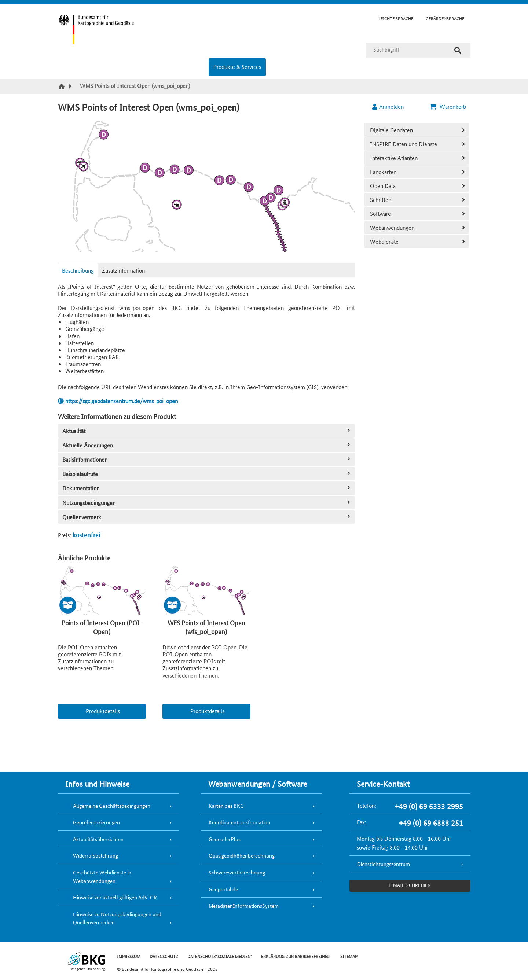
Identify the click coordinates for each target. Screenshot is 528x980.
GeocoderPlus (225, 839)
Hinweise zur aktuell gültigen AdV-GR (115, 897)
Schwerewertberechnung (237, 872)
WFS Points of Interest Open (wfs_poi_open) (206, 627)
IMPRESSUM (129, 956)
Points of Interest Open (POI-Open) (102, 627)
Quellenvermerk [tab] (207, 517)
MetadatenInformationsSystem (244, 906)
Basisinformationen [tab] (207, 459)
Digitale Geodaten (391, 130)
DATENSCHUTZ (164, 956)
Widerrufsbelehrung (96, 855)
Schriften (381, 200)
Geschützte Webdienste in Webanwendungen (102, 876)
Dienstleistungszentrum (384, 864)
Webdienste (384, 241)
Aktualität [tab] (207, 431)
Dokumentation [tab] (207, 488)
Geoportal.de (223, 889)
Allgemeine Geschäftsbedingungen (112, 806)
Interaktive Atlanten (394, 158)
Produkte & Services (237, 67)
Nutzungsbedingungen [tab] (207, 503)
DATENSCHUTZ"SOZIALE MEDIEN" (220, 956)
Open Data (383, 186)
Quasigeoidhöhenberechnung (242, 855)
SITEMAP (349, 956)
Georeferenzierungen (96, 822)
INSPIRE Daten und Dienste (404, 144)
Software (380, 213)
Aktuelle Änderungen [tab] (207, 445)
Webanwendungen (392, 227)
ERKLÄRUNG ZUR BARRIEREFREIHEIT (296, 956)
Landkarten (383, 172)
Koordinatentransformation (239, 822)
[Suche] (458, 50)
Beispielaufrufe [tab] (207, 474)
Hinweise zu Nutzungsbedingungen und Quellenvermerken (117, 918)
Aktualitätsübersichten (98, 839)
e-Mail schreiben (410, 885)
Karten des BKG (226, 806)
